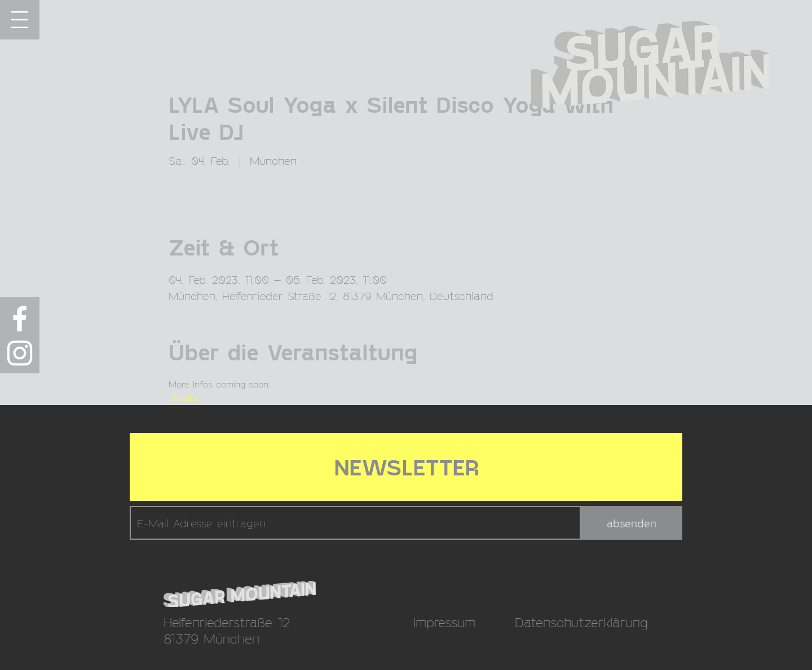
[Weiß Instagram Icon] (20, 353)
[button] (20, 20)
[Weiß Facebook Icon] (20, 319)
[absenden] (632, 523)
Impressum (444, 622)
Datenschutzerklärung (581, 622)
